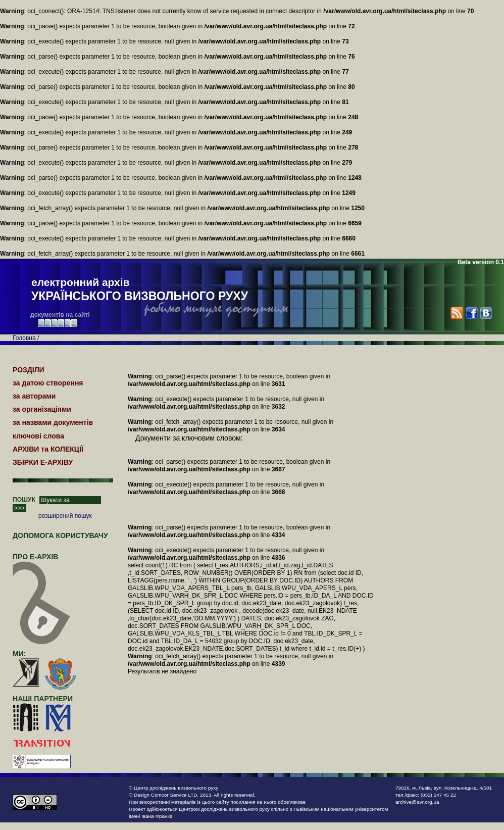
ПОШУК (24, 500)
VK (486, 313)
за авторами (34, 396)
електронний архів (140, 290)
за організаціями (42, 409)
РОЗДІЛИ (29, 370)
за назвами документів (53, 422)
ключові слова (38, 436)
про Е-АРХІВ (42, 561)
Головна (24, 338)
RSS (457, 313)
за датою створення (48, 383)
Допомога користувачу (60, 535)
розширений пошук (65, 516)
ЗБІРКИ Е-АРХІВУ (43, 462)
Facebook (471, 313)
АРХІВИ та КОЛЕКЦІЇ (48, 449)
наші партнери (43, 699)
